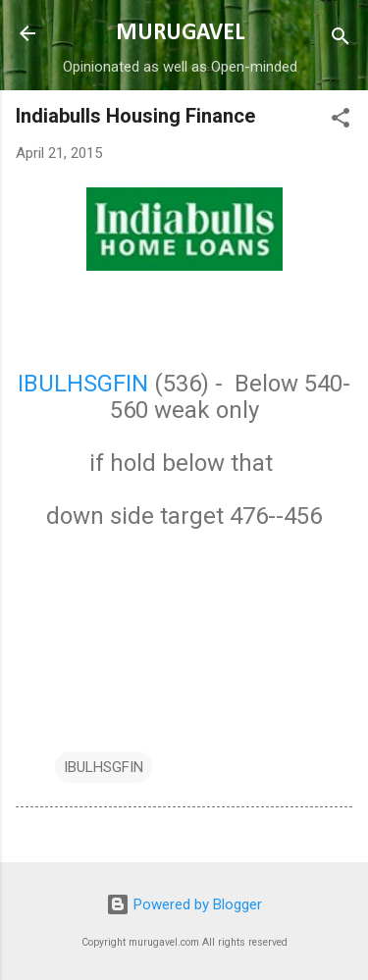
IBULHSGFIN (83, 384)
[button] (341, 121)
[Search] (341, 40)
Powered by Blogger (184, 904)
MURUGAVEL (180, 33)
